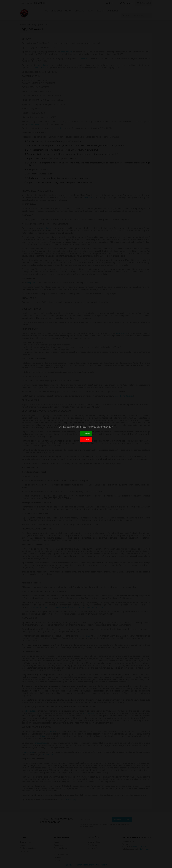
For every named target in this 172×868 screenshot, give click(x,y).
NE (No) (86, 439)
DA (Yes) (86, 433)
